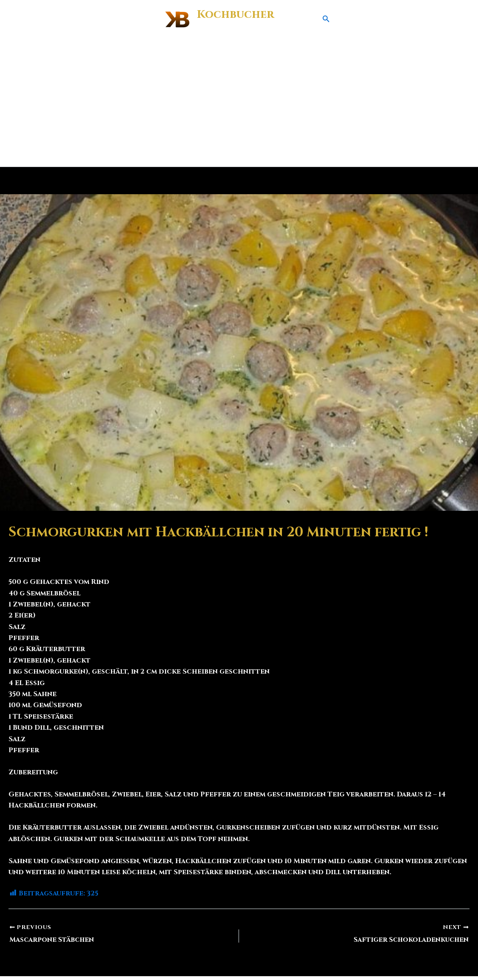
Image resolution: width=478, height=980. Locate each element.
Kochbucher (235, 15)
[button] (326, 20)
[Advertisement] (239, 103)
